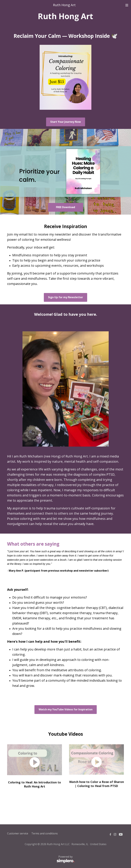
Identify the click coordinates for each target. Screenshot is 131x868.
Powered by (41, 859)
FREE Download (65, 207)
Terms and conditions (45, 833)
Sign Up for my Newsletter (65, 297)
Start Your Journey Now (66, 122)
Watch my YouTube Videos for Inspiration (66, 709)
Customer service (18, 833)
